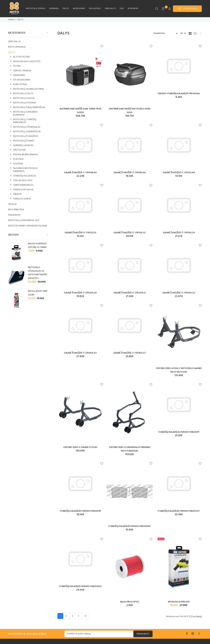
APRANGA (54, 9)
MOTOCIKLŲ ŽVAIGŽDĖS (26, 136)
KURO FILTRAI (20, 84)
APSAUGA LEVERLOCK (179, 602)
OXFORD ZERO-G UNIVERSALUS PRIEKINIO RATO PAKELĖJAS (130, 449)
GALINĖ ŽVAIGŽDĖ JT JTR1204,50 (80, 293)
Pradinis (11, 20)
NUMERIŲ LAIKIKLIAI (23, 145)
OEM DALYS (110, 9)
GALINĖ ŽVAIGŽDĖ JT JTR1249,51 (130, 293)
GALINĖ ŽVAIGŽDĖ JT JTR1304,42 (179, 293)
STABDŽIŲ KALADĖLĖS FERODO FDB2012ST (179, 511)
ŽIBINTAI (17, 194)
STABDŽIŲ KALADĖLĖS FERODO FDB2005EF (130, 526)
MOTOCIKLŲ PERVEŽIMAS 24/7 (24, 220)
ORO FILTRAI (19, 150)
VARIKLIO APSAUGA (23, 190)
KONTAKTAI (133, 9)
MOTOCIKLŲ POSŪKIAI (25, 103)
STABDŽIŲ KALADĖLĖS (25, 176)
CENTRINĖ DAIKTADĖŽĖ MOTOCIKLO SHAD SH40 (130, 111)
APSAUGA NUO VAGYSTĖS (27, 62)
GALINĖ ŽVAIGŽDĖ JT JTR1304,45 (80, 353)
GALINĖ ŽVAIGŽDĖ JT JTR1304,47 (130, 353)
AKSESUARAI (79, 9)
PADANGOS (14, 215)
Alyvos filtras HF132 (130, 602)
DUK (122, 9)
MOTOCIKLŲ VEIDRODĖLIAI (27, 132)
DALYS (66, 9)
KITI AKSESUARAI (22, 80)
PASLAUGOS (95, 9)
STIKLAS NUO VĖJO (23, 180)
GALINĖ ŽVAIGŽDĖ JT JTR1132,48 (179, 173)
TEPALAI (12, 204)
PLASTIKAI (18, 159)
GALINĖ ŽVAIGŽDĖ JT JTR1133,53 (80, 233)
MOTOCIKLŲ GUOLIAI (24, 98)
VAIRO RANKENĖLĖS (23, 185)
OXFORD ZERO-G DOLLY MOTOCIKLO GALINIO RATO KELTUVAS (179, 370)
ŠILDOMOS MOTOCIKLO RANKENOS (25, 170)
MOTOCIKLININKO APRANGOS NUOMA (28, 226)
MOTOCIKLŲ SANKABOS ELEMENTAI (25, 113)
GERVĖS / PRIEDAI (22, 71)
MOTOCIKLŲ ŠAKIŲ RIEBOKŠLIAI (29, 107)
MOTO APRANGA (17, 47)
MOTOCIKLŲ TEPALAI (36, 9)
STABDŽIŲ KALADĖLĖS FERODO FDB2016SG (80, 586)
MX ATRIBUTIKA (16, 210)
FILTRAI (17, 66)
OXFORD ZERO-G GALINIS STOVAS (80, 447)
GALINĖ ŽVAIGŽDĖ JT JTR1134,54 (179, 233)
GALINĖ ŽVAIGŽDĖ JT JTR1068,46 (80, 173)
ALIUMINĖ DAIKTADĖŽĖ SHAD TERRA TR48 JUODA (80, 111)
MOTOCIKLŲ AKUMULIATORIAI (28, 89)
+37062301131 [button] (187, 9)
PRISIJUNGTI (143, 634)
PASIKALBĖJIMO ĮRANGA (26, 155)
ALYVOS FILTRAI (21, 57)
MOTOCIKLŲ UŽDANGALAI (27, 127)
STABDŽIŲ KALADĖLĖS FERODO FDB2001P (179, 432)
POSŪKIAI (18, 164)
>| (85, 616)
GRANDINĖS (19, 75)
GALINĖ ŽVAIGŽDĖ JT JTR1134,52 (130, 233)
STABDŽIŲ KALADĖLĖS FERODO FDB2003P (80, 511)
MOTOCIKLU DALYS (23, 94)
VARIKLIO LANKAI (22, 199)
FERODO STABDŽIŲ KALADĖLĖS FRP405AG (179, 94)
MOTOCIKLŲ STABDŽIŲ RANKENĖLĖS (25, 121)
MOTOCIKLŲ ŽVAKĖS (24, 141)
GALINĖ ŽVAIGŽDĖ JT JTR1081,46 (130, 173)
